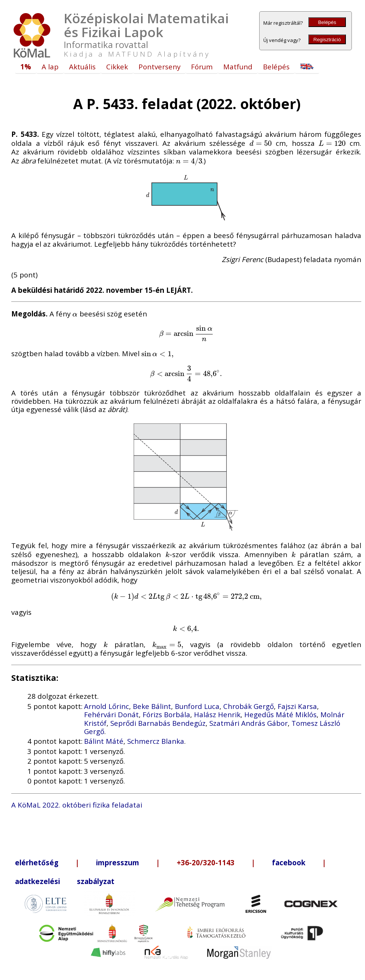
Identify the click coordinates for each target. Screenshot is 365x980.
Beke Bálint (152, 706)
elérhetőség (37, 862)
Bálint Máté (104, 741)
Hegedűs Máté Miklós (280, 714)
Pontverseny (159, 67)
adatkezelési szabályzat (65, 881)
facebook (289, 862)
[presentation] (261, 143)
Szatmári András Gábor (249, 723)
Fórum (202, 67)
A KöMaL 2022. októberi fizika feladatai (77, 805)
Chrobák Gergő (249, 706)
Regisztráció (327, 40)
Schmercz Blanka (156, 741)
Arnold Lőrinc (107, 706)
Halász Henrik (217, 714)
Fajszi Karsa (297, 706)
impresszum (118, 862)
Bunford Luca (197, 706)
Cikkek (117, 67)
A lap (50, 67)
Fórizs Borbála (166, 714)
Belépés (327, 22)
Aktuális (82, 67)
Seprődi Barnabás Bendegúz (158, 723)
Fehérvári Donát (111, 714)
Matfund (238, 67)
